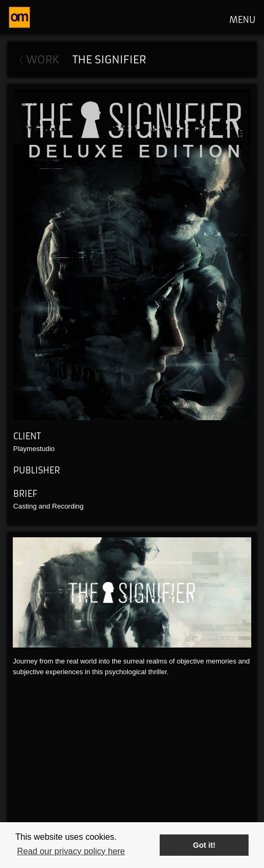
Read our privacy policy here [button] (71, 851)
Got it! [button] (204, 845)
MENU (242, 20)
